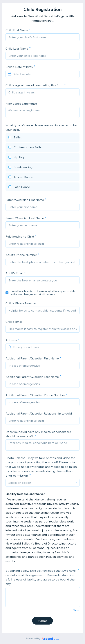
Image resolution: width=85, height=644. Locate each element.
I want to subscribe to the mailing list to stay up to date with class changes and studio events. (43, 293)
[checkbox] (42, 138)
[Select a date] (45, 74)
